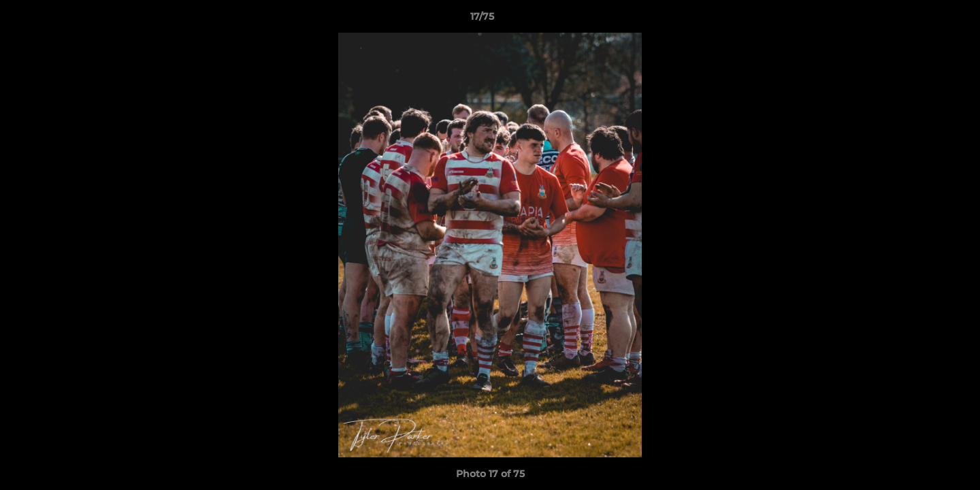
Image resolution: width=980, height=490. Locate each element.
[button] (923, 20)
